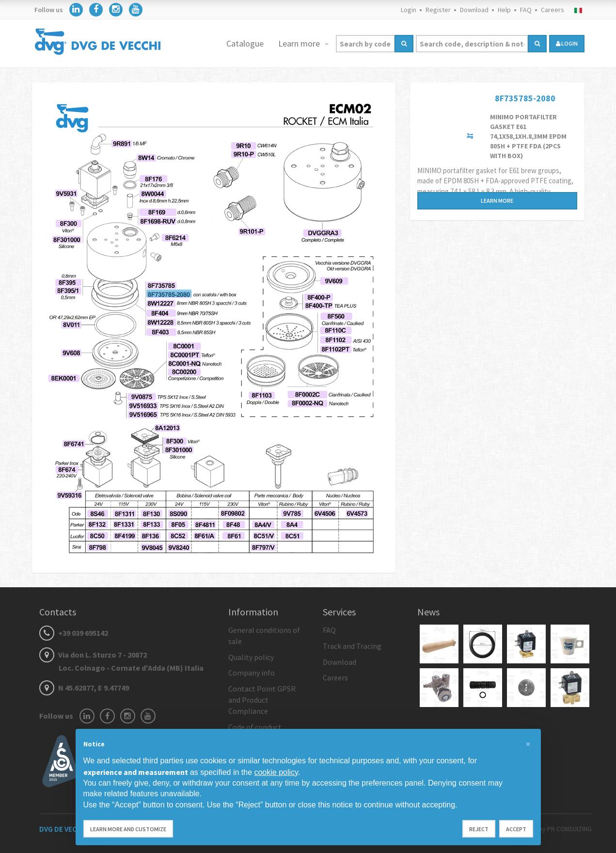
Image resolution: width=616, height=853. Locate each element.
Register (438, 10)
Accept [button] (516, 829)
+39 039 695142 (74, 633)
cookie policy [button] (276, 772)
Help (504, 10)
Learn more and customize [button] (128, 829)
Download (474, 10)
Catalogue (245, 43)
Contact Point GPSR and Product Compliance (262, 700)
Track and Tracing (352, 646)
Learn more (300, 43)
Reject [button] (479, 829)
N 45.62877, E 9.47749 (84, 688)
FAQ (526, 10)
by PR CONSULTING (565, 829)
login (567, 43)
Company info (252, 673)
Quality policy (251, 657)
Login (409, 10)
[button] (528, 744)
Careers (553, 10)
